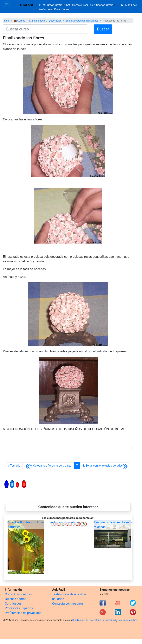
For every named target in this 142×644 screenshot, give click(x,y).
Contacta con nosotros (68, 604)
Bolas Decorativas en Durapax (82, 21)
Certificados (13, 604)
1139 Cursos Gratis (51, 5)
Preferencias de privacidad (23, 613)
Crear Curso (61, 9)
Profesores (45, 9)
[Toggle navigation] (6, 4)
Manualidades (37, 21)
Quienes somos (16, 599)
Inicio (6, 21)
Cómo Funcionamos (19, 594)
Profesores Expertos (19, 608)
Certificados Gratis (102, 5)
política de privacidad (105, 620)
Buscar (103, 29)
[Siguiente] (105, 466)
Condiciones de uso (83, 620)
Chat (67, 5)
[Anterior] (48, 466)
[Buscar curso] (45, 29)
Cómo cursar (80, 5)
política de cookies (128, 620)
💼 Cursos (19, 21)
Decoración (55, 21)
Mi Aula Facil (129, 5)
